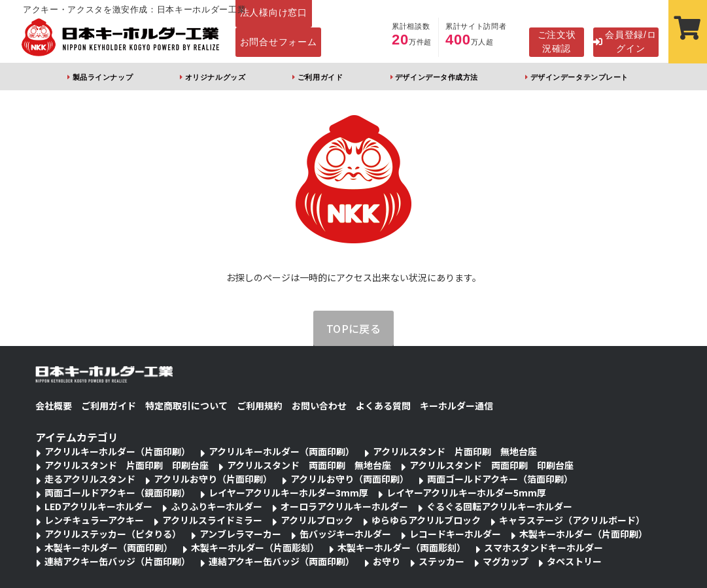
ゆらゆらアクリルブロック (426, 520)
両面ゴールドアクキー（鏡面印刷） (117, 493)
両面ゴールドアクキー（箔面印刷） (500, 479)
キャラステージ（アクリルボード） (572, 520)
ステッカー (441, 561)
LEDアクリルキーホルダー (98, 506)
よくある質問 (383, 406)
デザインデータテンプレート (579, 77)
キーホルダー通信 (457, 406)
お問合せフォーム (279, 42)
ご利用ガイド (320, 77)
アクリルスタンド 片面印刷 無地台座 (455, 451)
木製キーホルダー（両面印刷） (109, 547)
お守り (387, 561)
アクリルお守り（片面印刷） (213, 479)
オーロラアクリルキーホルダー (344, 506)
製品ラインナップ (103, 77)
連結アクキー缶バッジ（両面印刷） (282, 561)
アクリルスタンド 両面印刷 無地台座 (309, 465)
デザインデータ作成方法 (437, 77)
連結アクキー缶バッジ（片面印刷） (117, 561)
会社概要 (54, 406)
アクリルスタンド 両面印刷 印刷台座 (491, 465)
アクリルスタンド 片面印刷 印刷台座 (127, 465)
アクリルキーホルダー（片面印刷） (117, 451)
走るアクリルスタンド (90, 479)
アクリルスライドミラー (212, 520)
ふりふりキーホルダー (216, 506)
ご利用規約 (260, 406)
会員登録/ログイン (625, 42)
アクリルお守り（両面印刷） (350, 479)
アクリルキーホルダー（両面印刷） (282, 451)
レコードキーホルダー (455, 534)
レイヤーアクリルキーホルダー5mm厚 (466, 493)
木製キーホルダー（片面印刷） (583, 534)
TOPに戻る (354, 328)
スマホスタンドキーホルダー (543, 547)
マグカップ (506, 561)
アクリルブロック (317, 520)
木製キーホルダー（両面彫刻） (402, 547)
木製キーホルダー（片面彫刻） (255, 547)
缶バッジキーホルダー (345, 534)
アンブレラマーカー (240, 534)
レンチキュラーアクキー (94, 520)
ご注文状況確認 (557, 42)
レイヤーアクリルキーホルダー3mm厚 (288, 493)
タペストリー (574, 561)
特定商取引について (186, 406)
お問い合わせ (319, 406)
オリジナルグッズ (215, 77)
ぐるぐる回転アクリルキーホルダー (499, 506)
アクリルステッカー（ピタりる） (113, 534)
